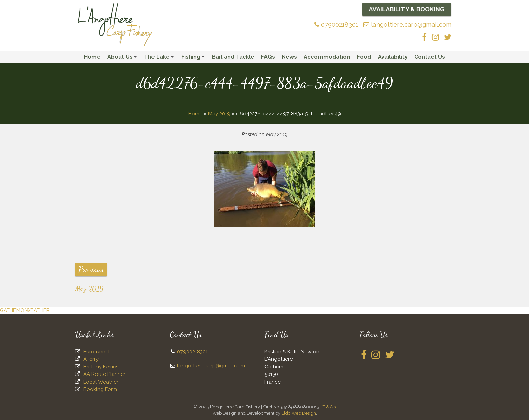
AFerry (91, 359)
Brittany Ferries (101, 367)
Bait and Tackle (233, 57)
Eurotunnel (96, 352)
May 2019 (219, 114)
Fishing (194, 58)
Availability (393, 57)
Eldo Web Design (299, 413)
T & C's (329, 407)
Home (92, 57)
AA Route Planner (104, 374)
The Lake (160, 58)
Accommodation (327, 57)
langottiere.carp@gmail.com (407, 24)
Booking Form (100, 389)
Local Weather (101, 382)
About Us (123, 58)
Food (364, 57)
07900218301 (336, 24)
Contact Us (430, 57)
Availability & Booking (407, 9)
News (289, 57)
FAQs (268, 57)
